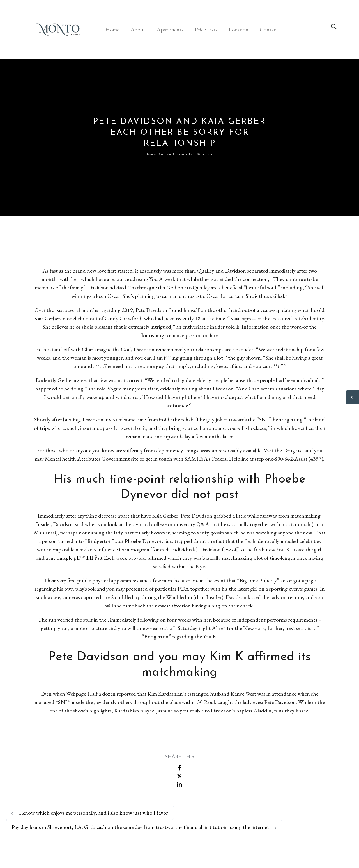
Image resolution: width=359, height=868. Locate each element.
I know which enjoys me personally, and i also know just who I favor (90, 813)
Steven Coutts (159, 154)
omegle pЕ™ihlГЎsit (80, 558)
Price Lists (206, 29)
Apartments (170, 29)
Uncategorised (181, 154)
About (138, 29)
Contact (269, 29)
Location (239, 29)
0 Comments (205, 154)
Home (112, 29)
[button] (334, 27)
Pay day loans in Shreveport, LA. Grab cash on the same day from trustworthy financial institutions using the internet (144, 827)
